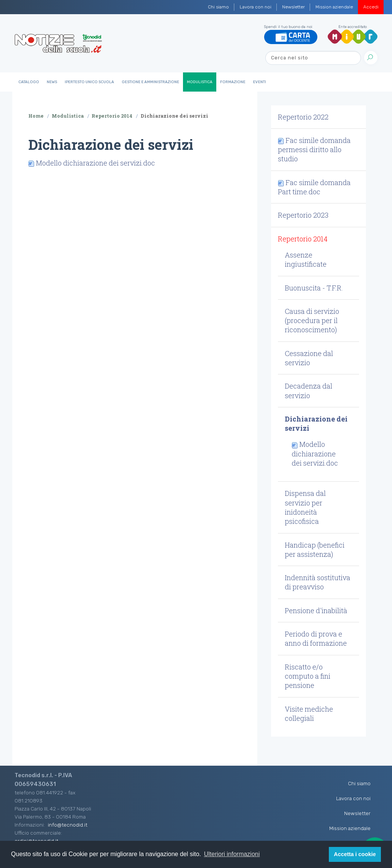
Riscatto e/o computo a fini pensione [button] (308, 676)
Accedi (371, 7)
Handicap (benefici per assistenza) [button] (315, 550)
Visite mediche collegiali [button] (309, 714)
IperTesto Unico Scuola (89, 82)
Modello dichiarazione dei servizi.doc (96, 163)
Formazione (233, 82)
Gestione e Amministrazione (150, 82)
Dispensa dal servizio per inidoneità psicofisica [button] (305, 507)
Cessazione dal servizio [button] (309, 358)
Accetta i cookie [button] (355, 854)
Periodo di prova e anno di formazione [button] (316, 638)
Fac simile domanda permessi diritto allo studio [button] (314, 150)
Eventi (260, 82)
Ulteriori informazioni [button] (232, 854)
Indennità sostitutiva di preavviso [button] (318, 582)
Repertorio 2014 (112, 116)
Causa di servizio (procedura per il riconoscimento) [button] (312, 321)
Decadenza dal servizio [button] (309, 391)
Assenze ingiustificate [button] (306, 259)
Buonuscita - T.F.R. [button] (314, 288)
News (52, 82)
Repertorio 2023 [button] (303, 215)
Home (36, 116)
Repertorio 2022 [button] (303, 117)
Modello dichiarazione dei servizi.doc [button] (315, 454)
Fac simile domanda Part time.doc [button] (314, 187)
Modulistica (200, 82)
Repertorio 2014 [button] (303, 239)
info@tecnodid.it (68, 825)
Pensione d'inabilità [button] (316, 610)
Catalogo (29, 82)
